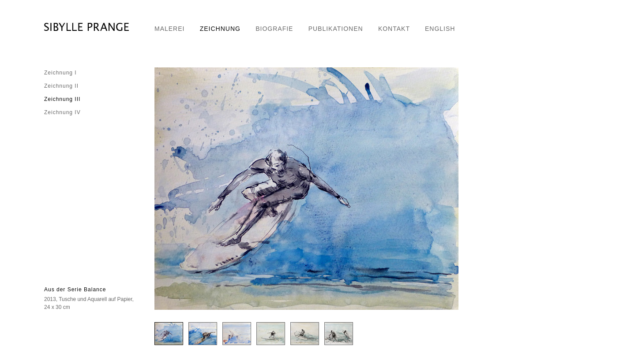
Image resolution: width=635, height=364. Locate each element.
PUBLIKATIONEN (336, 29)
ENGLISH (440, 29)
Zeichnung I (60, 73)
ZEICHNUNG (220, 29)
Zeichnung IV (62, 112)
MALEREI (169, 29)
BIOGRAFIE (274, 29)
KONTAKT (394, 29)
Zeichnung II (61, 86)
